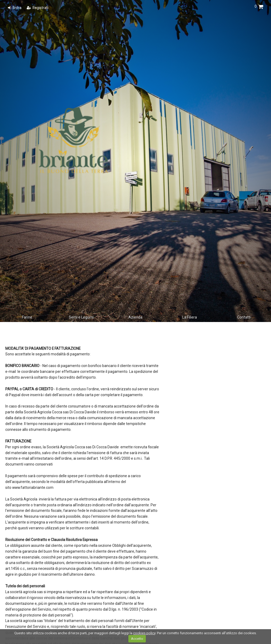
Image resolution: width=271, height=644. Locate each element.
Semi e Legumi (81, 317)
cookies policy (144, 633)
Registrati (38, 8)
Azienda (135, 317)
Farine (27, 317)
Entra (15, 8)
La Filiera (190, 317)
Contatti (244, 317)
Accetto (137, 639)
